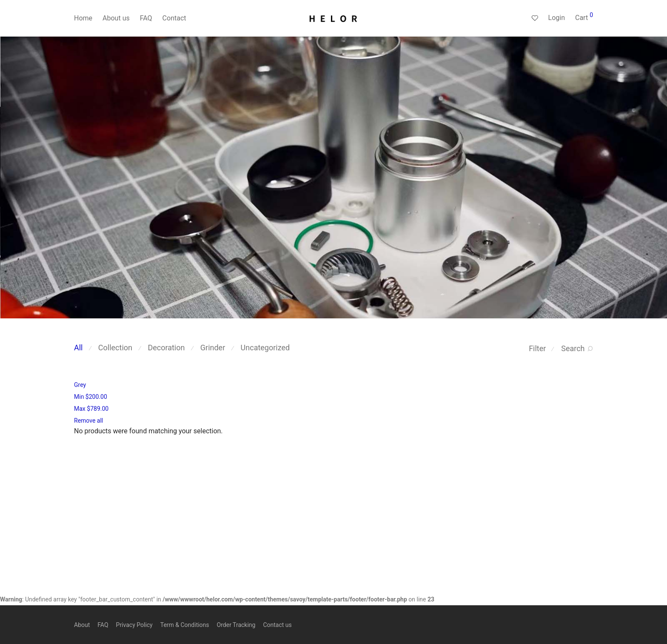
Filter (537, 348)
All (78, 348)
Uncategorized (265, 348)
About (82, 625)
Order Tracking (236, 625)
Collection (115, 348)
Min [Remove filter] (91, 397)
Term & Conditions (185, 625)
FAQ (146, 18)
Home (83, 18)
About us (116, 18)
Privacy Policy (134, 625)
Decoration (166, 348)
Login (557, 18)
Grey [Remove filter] (80, 385)
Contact (174, 18)
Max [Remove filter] (91, 409)
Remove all (88, 421)
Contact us (277, 625)
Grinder (213, 348)
